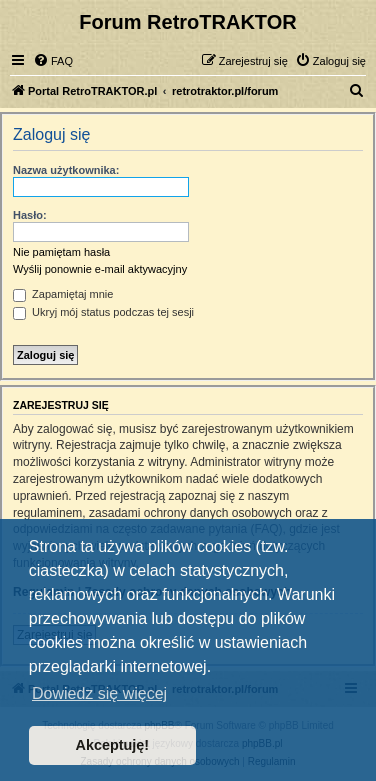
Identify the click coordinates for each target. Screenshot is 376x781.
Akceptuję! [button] (113, 745)
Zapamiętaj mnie (63, 294)
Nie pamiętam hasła (61, 252)
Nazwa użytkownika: (66, 170)
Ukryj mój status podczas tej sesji (103, 312)
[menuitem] (53, 61)
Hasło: (30, 215)
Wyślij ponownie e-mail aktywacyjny (100, 269)
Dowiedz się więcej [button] (99, 693)
